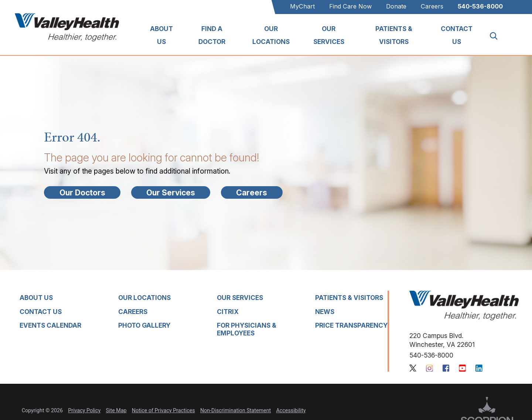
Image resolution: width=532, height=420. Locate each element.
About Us (161, 35)
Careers (432, 6)
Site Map (116, 410)
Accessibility (291, 410)
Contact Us (457, 35)
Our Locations (271, 35)
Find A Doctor (212, 35)
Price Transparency (351, 325)
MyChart (302, 6)
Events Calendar (50, 325)
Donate (396, 6)
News (325, 312)
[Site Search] (497, 36)
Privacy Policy (84, 410)
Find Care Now (350, 6)
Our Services (329, 35)
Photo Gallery (144, 325)
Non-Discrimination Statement (236, 410)
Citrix (228, 312)
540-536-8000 (480, 6)
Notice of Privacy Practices (163, 410)
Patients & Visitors (394, 35)
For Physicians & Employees (247, 329)
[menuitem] (161, 36)
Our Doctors (82, 192)
